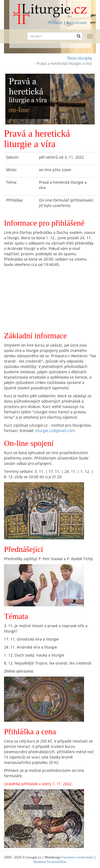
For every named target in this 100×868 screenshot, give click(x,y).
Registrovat (77, 23)
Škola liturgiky (80, 58)
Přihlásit (55, 23)
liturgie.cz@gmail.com (55, 431)
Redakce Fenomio (50, 862)
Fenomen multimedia (78, 857)
